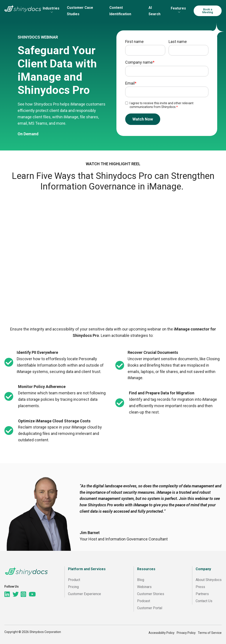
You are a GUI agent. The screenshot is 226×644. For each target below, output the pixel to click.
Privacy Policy (186, 633)
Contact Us (204, 601)
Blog (141, 580)
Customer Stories (151, 594)
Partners (202, 594)
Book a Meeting (208, 11)
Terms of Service (210, 633)
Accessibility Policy (162, 633)
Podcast (144, 601)
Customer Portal (150, 608)
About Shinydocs (209, 580)
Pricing (73, 587)
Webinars (144, 587)
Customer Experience (85, 594)
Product (74, 580)
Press (200, 587)
